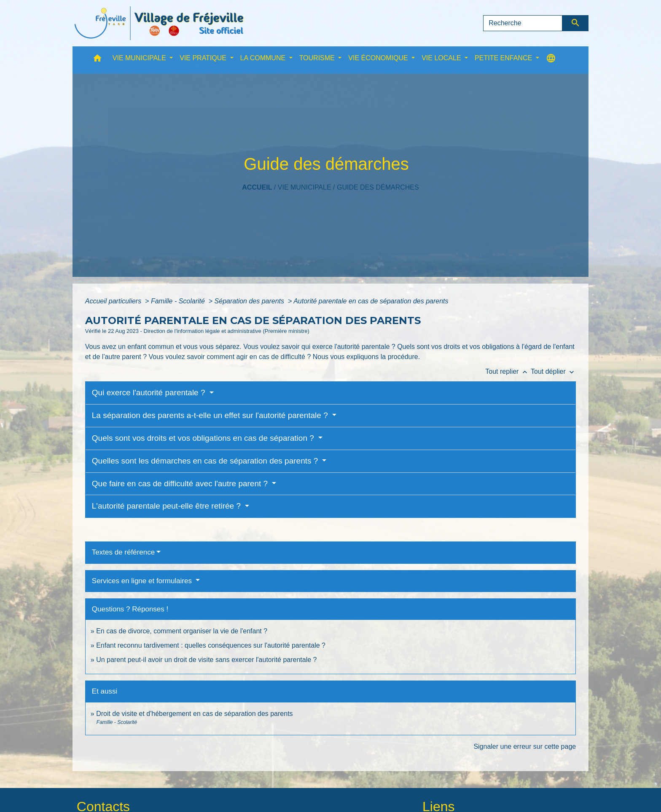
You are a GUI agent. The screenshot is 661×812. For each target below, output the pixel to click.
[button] (97, 60)
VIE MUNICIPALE (305, 187)
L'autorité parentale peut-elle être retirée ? (168, 506)
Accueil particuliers (114, 301)
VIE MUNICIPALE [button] (140, 58)
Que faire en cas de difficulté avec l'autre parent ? (181, 484)
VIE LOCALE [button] (442, 58)
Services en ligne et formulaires (143, 581)
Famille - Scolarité (179, 301)
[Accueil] (159, 23)
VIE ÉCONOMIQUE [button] (379, 58)
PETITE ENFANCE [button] (504, 58)
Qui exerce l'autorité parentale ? (150, 393)
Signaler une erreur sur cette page (525, 746)
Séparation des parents (250, 301)
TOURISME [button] (318, 58)
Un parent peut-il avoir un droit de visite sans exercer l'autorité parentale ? (206, 660)
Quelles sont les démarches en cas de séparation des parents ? (206, 461)
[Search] (523, 23)
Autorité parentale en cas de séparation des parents (371, 301)
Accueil (257, 187)
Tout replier (508, 371)
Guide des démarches (378, 187)
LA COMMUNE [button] (264, 58)
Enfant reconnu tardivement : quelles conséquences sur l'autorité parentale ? (211, 645)
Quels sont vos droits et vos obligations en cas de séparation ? (204, 438)
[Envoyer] (576, 23)
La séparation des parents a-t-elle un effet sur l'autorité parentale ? (211, 415)
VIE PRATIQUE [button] (204, 58)
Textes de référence (123, 552)
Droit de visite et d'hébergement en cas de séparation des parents (194, 714)
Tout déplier (553, 371)
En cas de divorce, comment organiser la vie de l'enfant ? (182, 631)
